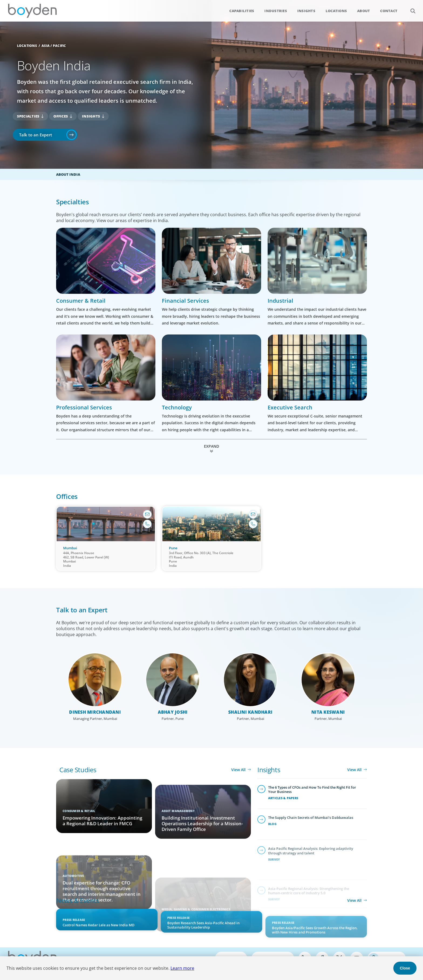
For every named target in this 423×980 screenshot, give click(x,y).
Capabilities (242, 11)
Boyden (32, 11)
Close (405, 968)
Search (410, 8)
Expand (211, 446)
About (364, 11)
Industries (276, 11)
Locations (336, 11)
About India (68, 174)
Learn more (182, 968)
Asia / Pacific (54, 46)
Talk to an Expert (36, 135)
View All (238, 770)
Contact (389, 11)
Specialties (28, 116)
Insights (306, 11)
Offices (61, 116)
